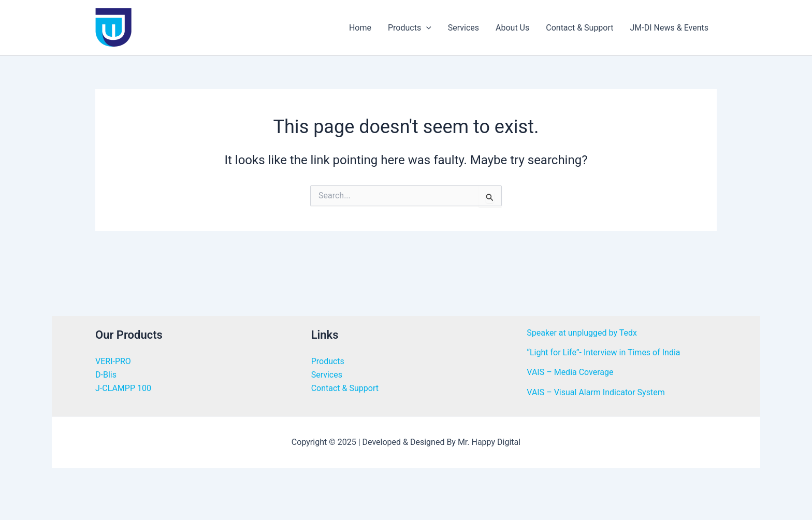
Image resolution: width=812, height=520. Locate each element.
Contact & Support (579, 28)
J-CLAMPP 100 (123, 388)
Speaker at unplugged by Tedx (582, 333)
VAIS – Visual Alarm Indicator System (596, 392)
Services (463, 28)
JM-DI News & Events (669, 28)
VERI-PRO (113, 361)
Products (410, 28)
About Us (512, 28)
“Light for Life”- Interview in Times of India (603, 352)
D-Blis (106, 375)
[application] (426, 28)
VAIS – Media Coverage (570, 372)
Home (360, 28)
